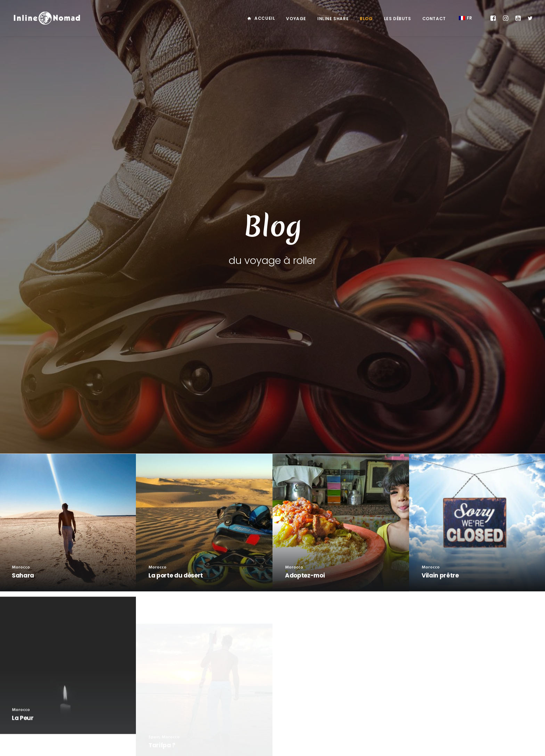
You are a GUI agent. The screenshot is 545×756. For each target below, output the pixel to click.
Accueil (265, 18)
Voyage (296, 19)
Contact (434, 19)
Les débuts (398, 19)
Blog (366, 19)
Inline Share (333, 19)
